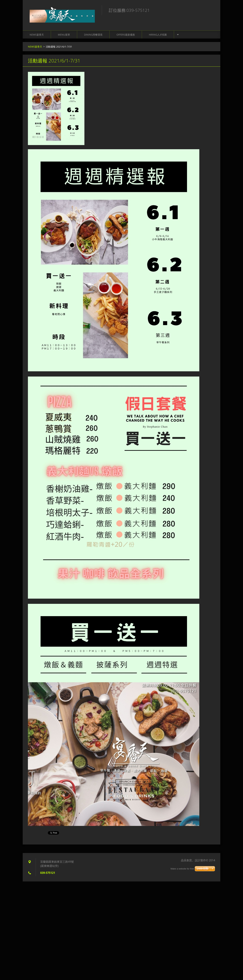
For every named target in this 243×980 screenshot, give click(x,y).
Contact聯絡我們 (191, 35)
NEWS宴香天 (37, 35)
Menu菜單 (64, 35)
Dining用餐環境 (93, 35)
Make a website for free (182, 869)
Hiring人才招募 (158, 35)
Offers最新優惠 (126, 35)
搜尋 (211, 10)
